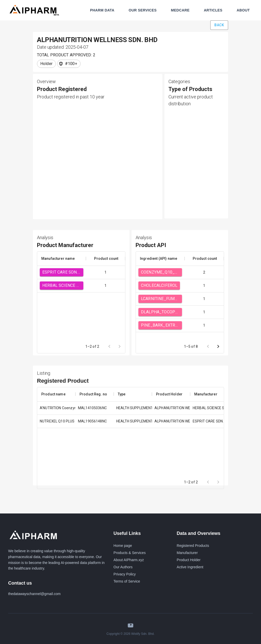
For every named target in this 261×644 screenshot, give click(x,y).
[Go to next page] (218, 346)
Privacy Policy (125, 574)
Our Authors (123, 567)
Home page (123, 546)
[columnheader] (62, 259)
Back (219, 25)
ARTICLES (213, 10)
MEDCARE (180, 10)
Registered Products (193, 546)
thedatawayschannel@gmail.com (34, 594)
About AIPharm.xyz (129, 560)
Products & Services (129, 553)
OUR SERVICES (143, 10)
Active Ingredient (190, 567)
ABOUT (243, 10)
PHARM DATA (102, 10)
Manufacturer (187, 553)
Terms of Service (127, 581)
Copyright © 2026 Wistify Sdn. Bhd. (130, 634)
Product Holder (188, 560)
